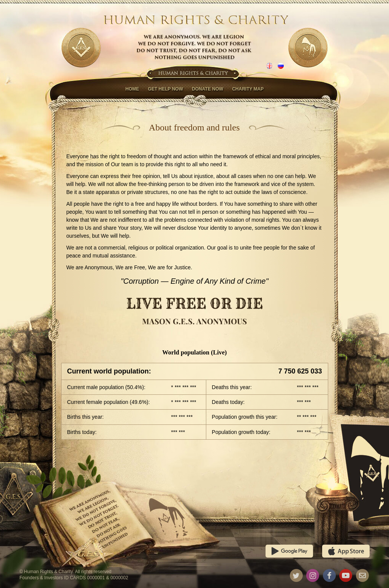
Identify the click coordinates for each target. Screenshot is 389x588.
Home (132, 89)
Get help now (165, 89)
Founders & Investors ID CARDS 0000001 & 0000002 (74, 578)
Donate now (207, 89)
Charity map (248, 89)
